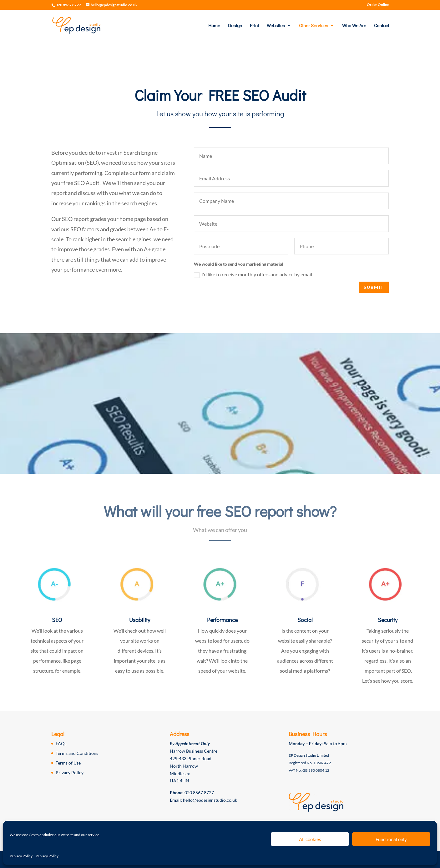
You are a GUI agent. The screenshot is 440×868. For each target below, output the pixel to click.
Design (235, 26)
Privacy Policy (21, 856)
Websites (276, 26)
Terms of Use (68, 763)
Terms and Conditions (77, 753)
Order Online (378, 5)
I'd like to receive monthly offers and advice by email (257, 275)
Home (214, 26)
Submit (378, 287)
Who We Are (354, 26)
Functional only (391, 839)
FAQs (61, 743)
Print (254, 26)
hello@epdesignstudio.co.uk (210, 800)
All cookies (310, 839)
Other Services (314, 26)
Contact (382, 26)
